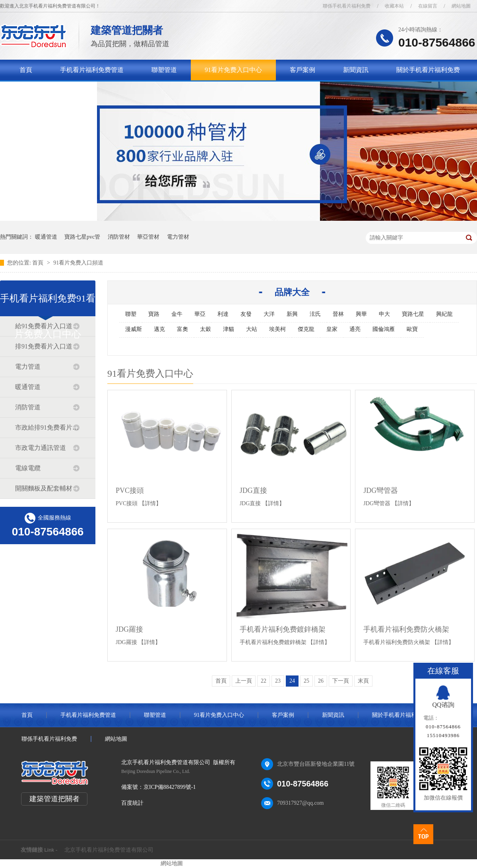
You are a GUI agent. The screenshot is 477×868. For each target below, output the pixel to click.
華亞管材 (148, 237)
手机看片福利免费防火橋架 (406, 629)
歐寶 (412, 329)
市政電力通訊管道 (41, 448)
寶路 (154, 314)
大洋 (269, 314)
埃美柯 (277, 329)
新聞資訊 (356, 70)
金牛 (177, 314)
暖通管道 (46, 237)
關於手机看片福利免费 (428, 70)
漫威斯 (134, 329)
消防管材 (119, 237)
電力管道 (28, 367)
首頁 (26, 70)
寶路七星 (413, 314)
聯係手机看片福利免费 (347, 6)
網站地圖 (461, 6)
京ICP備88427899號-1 (170, 787)
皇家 (332, 329)
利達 (223, 314)
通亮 (355, 329)
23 (278, 681)
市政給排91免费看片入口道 (47, 427)
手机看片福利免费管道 (92, 70)
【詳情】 (150, 503)
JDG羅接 (129, 629)
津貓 (229, 329)
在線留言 (428, 6)
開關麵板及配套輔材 (44, 488)
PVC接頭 (130, 490)
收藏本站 (394, 6)
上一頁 (244, 681)
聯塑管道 (164, 70)
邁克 (159, 329)
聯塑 (131, 314)
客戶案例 (302, 70)
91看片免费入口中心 (233, 70)
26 (321, 681)
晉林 (338, 314)
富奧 (182, 329)
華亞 (200, 314)
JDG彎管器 (381, 490)
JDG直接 (253, 490)
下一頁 (341, 681)
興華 (361, 314)
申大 (384, 314)
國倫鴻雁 (384, 329)
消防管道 (28, 407)
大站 (252, 329)
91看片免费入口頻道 (78, 263)
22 (264, 681)
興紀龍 (444, 314)
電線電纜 (28, 468)
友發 (246, 314)
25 (306, 681)
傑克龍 (306, 329)
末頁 (363, 681)
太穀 (206, 329)
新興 (292, 314)
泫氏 (315, 314)
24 (292, 681)
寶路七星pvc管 (82, 237)
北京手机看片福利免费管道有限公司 (109, 850)
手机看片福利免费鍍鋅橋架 (283, 629)
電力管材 (178, 237)
